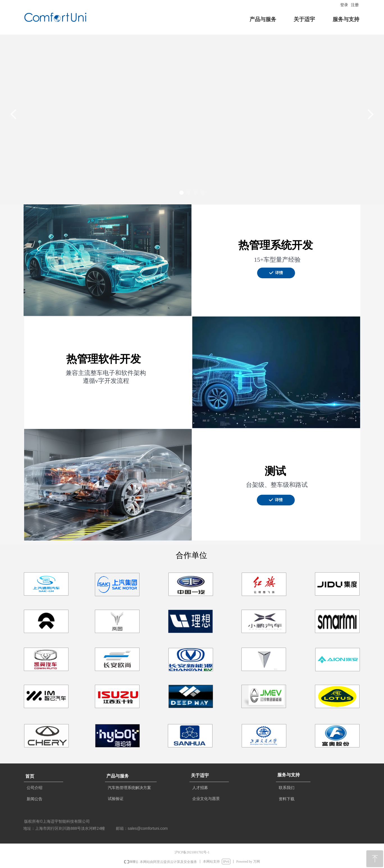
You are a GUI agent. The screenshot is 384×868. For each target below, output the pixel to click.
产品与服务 (263, 19)
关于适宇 (304, 19)
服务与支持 (346, 19)
